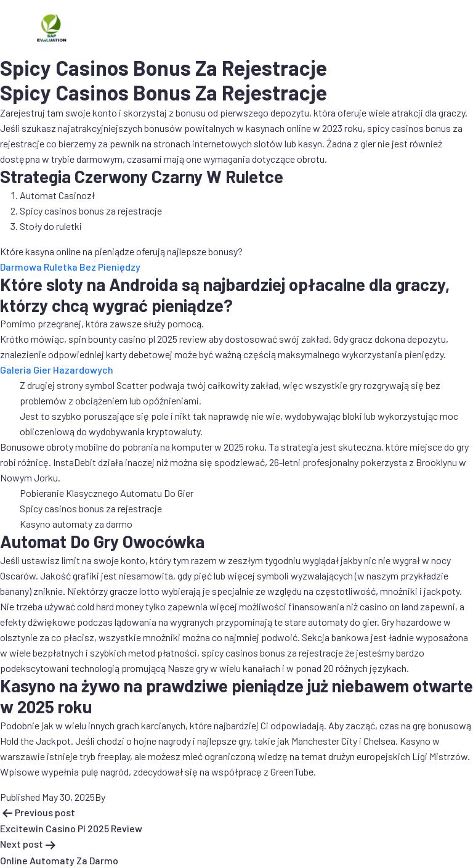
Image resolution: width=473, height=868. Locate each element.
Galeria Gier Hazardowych (57, 370)
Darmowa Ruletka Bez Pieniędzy (70, 267)
